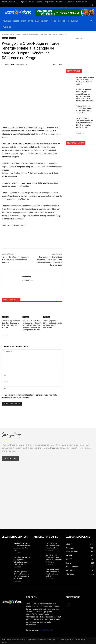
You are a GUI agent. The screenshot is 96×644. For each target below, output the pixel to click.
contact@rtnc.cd (46, 629)
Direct (31, 2)
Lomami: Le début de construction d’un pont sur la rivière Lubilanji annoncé (16, 260)
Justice (53, 21)
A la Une (11, 34)
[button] (91, 21)
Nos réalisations (82, 2)
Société (16, 21)
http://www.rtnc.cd (28, 280)
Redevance (60, 2)
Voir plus (80, 131)
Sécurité (61, 21)
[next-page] (7, 335)
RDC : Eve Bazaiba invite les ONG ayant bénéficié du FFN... (53, 545)
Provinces (7, 27)
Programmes (49, 2)
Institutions (72, 21)
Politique (7, 21)
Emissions (39, 2)
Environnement (41, 21)
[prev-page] (3, 335)
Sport (23, 21)
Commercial (70, 2)
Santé (30, 21)
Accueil (4, 34)
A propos (24, 2)
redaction (11, 64)
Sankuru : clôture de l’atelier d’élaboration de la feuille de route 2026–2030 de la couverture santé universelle (85, 121)
